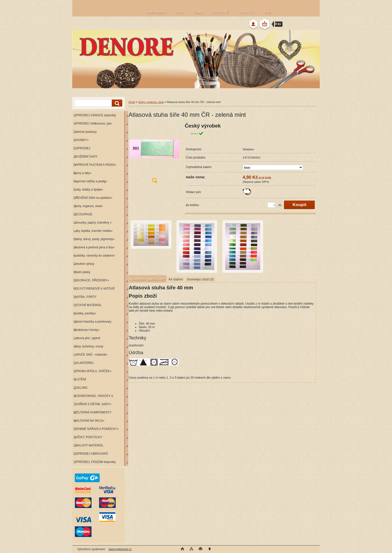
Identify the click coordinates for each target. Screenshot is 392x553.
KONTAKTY (246, 13)
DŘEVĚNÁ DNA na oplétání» (93, 198)
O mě (179, 13)
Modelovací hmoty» (86, 330)
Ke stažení (176, 279)
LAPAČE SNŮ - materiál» (90, 355)
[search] (116, 103)
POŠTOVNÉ (220, 13)
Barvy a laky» (82, 173)
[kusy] (271, 205)
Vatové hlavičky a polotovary (92, 322)
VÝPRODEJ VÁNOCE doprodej (95, 115)
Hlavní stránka (156, 13)
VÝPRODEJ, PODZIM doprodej (94, 462)
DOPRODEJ (82, 148)
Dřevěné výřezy (84, 264)
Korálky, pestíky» (85, 313)
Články (197, 13)
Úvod (132, 102)
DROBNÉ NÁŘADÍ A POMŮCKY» (96, 429)
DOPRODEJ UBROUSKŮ (91, 454)
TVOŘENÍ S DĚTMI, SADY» (92, 404)
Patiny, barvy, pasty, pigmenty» (94, 239)
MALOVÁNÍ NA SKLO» (89, 421)
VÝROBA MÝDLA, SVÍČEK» (92, 371)
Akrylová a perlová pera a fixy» (94, 247)
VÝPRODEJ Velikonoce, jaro (93, 124)
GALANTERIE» (84, 363)
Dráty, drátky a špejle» (88, 190)
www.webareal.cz (120, 549)
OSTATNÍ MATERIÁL (88, 305)
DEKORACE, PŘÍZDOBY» (91, 280)
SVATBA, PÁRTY (85, 297)
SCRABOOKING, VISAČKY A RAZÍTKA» (93, 397)
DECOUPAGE (83, 214)
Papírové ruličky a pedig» (90, 181)
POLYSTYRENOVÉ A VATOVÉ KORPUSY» (93, 290)
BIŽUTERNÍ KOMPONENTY (92, 412)
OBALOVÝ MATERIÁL (88, 445)
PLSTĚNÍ (80, 379)
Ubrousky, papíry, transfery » (92, 223)
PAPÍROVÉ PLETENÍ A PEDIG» (95, 165)
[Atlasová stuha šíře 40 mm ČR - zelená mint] (154, 155)
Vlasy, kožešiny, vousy (88, 346)
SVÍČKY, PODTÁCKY (88, 437)
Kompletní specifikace (147, 279)
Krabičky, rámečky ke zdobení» (94, 256)
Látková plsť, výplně (87, 338)
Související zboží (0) (200, 279)
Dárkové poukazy (85, 132)
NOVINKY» (81, 140)
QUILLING (80, 388)
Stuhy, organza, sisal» (88, 206)
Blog (267, 13)
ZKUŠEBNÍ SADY (85, 157)
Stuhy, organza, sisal (151, 102)
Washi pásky (82, 272)
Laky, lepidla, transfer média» (93, 231)
